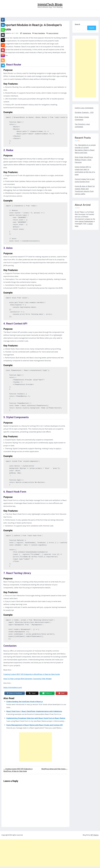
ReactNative (42, 33)
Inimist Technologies (86, 221)
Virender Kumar (27, 33)
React (36, 33)
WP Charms (95, 835)
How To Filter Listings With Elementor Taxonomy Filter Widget (27, 679)
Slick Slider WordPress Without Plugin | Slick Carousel (84, 160)
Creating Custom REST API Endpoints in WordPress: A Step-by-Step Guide (32, 674)
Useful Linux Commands (84, 108)
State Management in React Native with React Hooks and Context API (35, 725)
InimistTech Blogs (50, 4)
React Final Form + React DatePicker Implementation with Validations (34, 711)
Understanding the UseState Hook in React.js (25, 701)
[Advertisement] (35, 747)
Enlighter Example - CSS (84, 112)
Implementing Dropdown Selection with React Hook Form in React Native (36, 718)
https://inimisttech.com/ (13, 687)
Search (77, 24)
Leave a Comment (53, 33)
